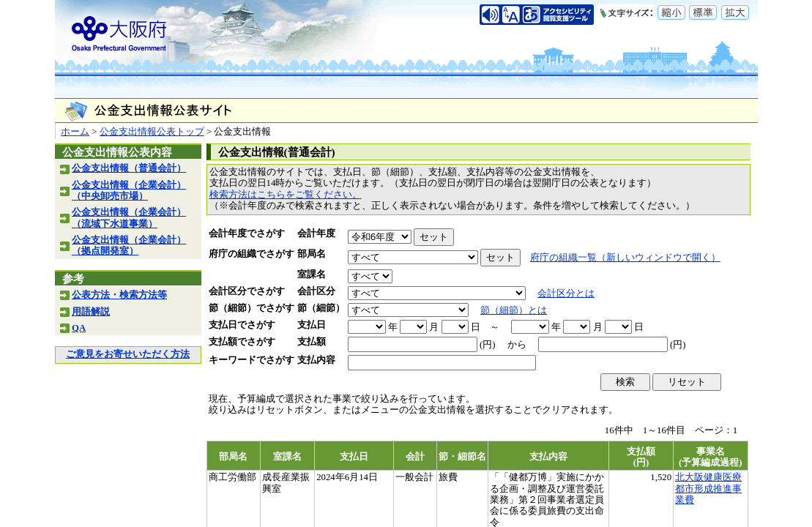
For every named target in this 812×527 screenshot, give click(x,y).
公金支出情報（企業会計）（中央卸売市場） (129, 191)
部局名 (312, 254)
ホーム (75, 132)
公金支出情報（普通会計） (129, 168)
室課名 (312, 274)
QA (79, 328)
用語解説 (91, 312)
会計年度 (316, 233)
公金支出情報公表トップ (152, 132)
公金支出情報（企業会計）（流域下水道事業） (129, 218)
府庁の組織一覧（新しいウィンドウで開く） (625, 258)
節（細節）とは (514, 310)
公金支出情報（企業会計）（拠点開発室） (129, 246)
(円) (488, 345)
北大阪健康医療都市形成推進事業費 (708, 489)
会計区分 (316, 291)
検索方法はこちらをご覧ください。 (286, 195)
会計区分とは (566, 294)
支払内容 (316, 360)
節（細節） (321, 308)
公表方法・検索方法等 (119, 295)
